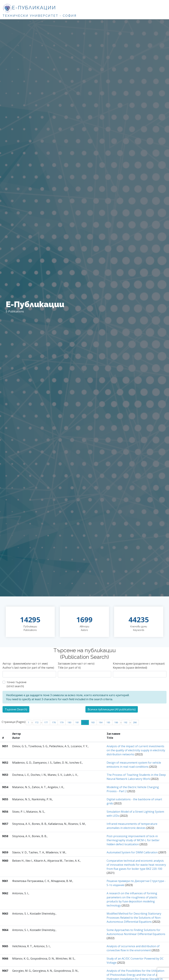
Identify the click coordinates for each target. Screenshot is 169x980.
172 (37, 722)
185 (108, 722)
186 (116, 722)
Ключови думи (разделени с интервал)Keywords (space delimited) (139, 666)
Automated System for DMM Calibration (132, 852)
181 (77, 722)
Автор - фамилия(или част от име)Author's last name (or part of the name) (28, 666)
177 (46, 722)
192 (126, 722)
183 (93, 722)
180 (69, 722)
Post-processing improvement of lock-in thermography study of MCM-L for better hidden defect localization (133, 840)
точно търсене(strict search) (17, 684)
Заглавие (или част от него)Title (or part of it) (76, 666)
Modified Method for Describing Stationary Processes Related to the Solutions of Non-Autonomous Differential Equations (134, 918)
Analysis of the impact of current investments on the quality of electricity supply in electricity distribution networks (136, 750)
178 (54, 722)
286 (135, 722)
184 (101, 722)
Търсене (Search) (16, 709)
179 (62, 722)
